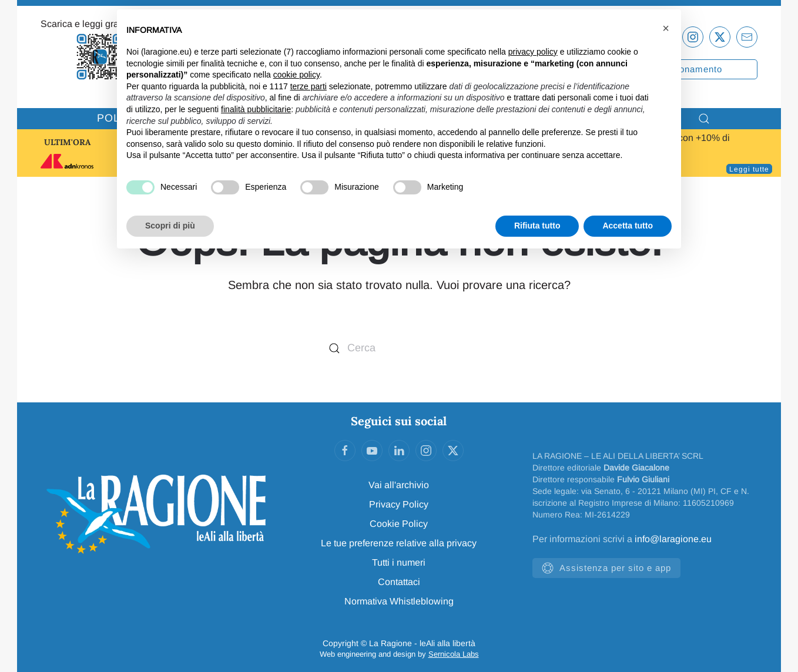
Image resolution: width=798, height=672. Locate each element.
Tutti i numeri (399, 562)
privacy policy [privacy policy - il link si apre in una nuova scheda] (533, 52)
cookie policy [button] (296, 75)
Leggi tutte (749, 169)
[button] (666, 28)
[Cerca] (399, 348)
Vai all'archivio (399, 485)
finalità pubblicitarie (256, 109)
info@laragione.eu (673, 539)
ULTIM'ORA (67, 142)
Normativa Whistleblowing (399, 601)
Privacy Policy (399, 504)
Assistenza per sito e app (606, 568)
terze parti (309, 86)
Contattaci (399, 582)
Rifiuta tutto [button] (537, 226)
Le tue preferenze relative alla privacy (399, 543)
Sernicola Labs (454, 654)
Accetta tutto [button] (628, 226)
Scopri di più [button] (170, 226)
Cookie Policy (399, 524)
